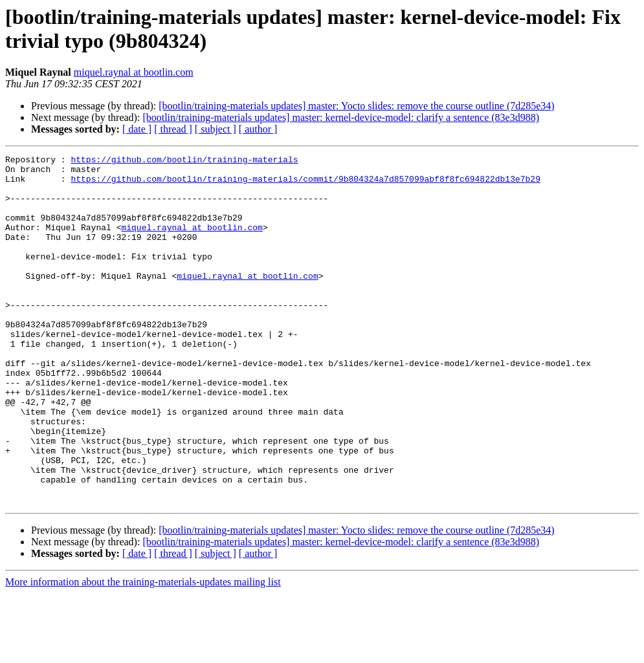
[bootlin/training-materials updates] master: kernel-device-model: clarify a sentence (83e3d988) (341, 117)
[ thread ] (173, 129)
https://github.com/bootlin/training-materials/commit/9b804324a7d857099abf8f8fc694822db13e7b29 (305, 184)
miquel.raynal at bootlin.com (134, 72)
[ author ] (258, 129)
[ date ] (137, 129)
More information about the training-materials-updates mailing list (143, 652)
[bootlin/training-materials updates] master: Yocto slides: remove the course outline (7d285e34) (356, 106)
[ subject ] (216, 129)
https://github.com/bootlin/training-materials (184, 161)
